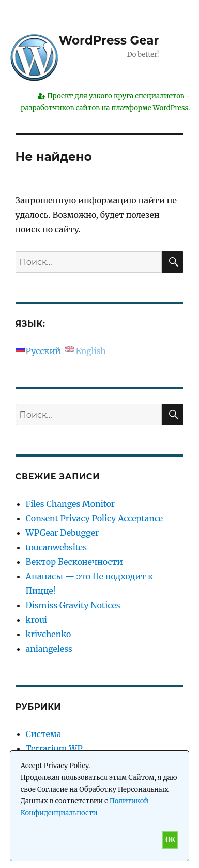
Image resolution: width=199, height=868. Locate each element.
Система (44, 734)
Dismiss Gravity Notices (73, 605)
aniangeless (49, 649)
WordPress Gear (109, 40)
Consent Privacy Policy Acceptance (95, 518)
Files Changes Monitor (70, 504)
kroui (36, 620)
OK (170, 840)
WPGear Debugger (63, 533)
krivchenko (49, 634)
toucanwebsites (56, 547)
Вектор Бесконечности (74, 562)
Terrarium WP (54, 748)
